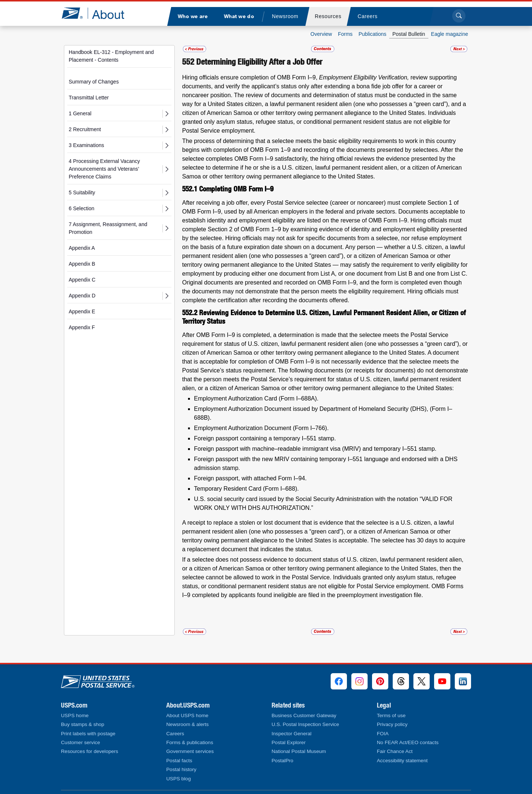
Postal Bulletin (409, 34)
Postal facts (179, 761)
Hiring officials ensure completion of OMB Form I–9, (251, 77)
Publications (372, 34)
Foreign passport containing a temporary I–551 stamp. (265, 438)
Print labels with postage (88, 734)
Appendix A (82, 248)
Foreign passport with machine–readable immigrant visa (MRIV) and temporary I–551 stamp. (315, 449)
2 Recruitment (85, 129)
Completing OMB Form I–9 (236, 189)
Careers (175, 734)
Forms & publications (190, 742)
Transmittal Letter (89, 98)
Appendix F (82, 327)
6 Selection (81, 208)
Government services (190, 751)
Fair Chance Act (395, 751)
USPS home (75, 715)
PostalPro (282, 761)
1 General (80, 113)
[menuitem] (192, 16)
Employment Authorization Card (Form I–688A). (256, 398)
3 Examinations (86, 145)
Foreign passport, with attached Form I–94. (250, 478)
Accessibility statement (402, 761)
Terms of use (391, 715)
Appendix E (82, 311)
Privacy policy (392, 724)
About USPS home (187, 715)
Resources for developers (90, 751)
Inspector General (291, 734)
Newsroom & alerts (187, 724)
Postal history (181, 769)
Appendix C (82, 280)
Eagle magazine (450, 34)
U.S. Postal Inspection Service (305, 724)
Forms (345, 34)
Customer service (81, 742)
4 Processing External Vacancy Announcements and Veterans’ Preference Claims (104, 169)
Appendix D (82, 296)
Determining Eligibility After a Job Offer (259, 62)
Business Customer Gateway (304, 715)
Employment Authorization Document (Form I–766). (261, 428)
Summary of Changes (94, 82)
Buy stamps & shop (83, 724)
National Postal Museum (299, 751)
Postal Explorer (289, 742)
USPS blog (179, 779)
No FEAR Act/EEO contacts (408, 742)
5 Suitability (82, 192)
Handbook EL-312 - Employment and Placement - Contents (111, 56)
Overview (321, 34)
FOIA (383, 734)
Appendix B (82, 264)
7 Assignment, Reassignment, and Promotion (108, 228)
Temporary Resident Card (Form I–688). (246, 489)
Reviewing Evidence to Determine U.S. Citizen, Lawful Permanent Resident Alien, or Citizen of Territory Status (324, 317)
